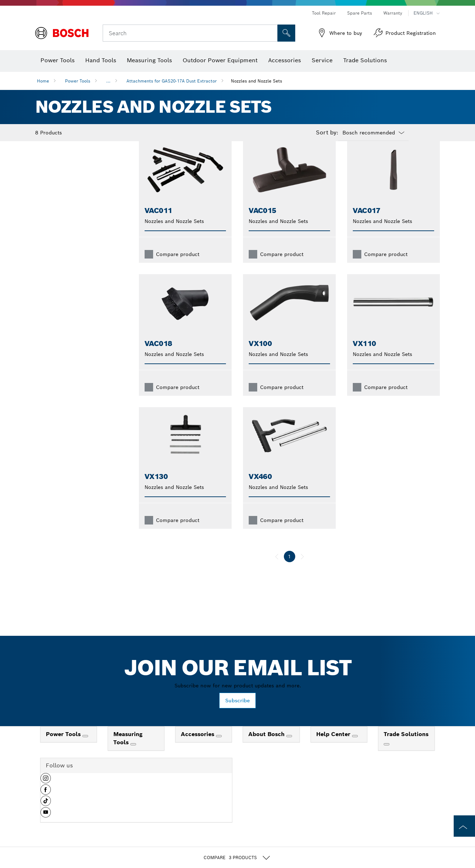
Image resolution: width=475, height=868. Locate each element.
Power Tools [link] (64, 745)
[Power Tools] (85, 747)
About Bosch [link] (267, 745)
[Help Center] (355, 747)
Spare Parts (360, 13)
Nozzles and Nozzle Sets (257, 81)
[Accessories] (219, 747)
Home (43, 81)
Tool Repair (324, 13)
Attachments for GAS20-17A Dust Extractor (172, 81)
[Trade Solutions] (387, 756)
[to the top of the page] (464, 826)
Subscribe (237, 712)
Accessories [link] (198, 745)
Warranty (393, 13)
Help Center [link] (334, 745)
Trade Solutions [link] (406, 745)
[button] (46, 792)
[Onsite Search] (286, 33)
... (108, 81)
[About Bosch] (289, 747)
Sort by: (327, 133)
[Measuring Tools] (133, 756)
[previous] (277, 568)
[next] (302, 568)
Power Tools (78, 81)
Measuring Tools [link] (128, 750)
